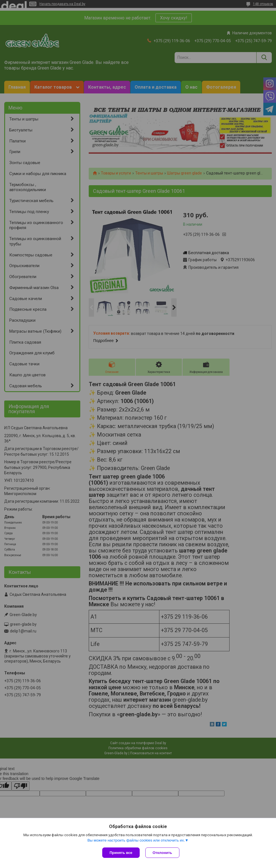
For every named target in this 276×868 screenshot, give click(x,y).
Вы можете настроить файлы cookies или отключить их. (136, 840)
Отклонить (162, 853)
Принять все (121, 853)
